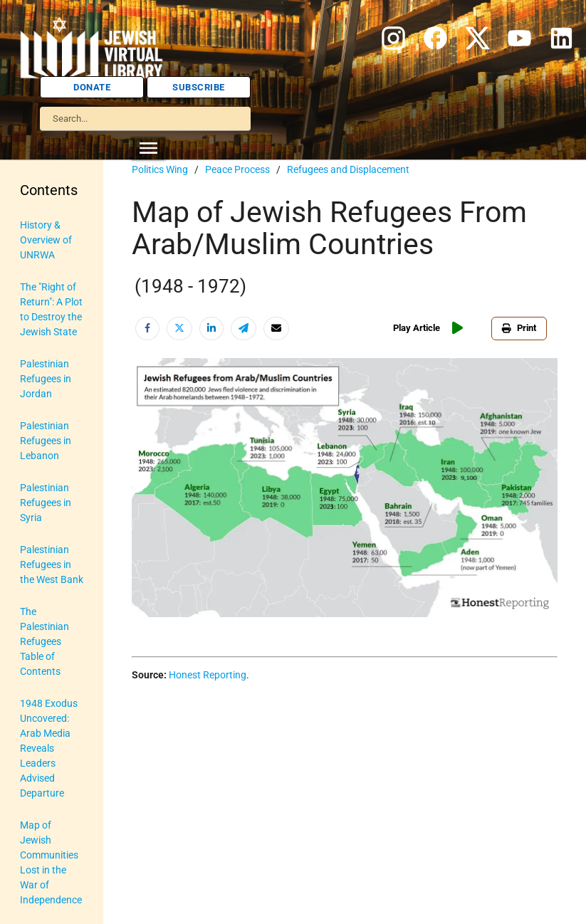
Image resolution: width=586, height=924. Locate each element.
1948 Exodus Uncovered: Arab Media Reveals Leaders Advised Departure (49, 748)
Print (519, 328)
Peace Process (237, 169)
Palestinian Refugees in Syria (46, 503)
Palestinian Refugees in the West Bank (52, 565)
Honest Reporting (208, 675)
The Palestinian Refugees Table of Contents (45, 641)
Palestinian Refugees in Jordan (46, 379)
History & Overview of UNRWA (46, 240)
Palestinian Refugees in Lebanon (46, 441)
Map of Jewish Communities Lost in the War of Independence (51, 862)
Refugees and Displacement (348, 169)
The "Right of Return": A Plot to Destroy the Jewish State (51, 309)
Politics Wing (160, 169)
